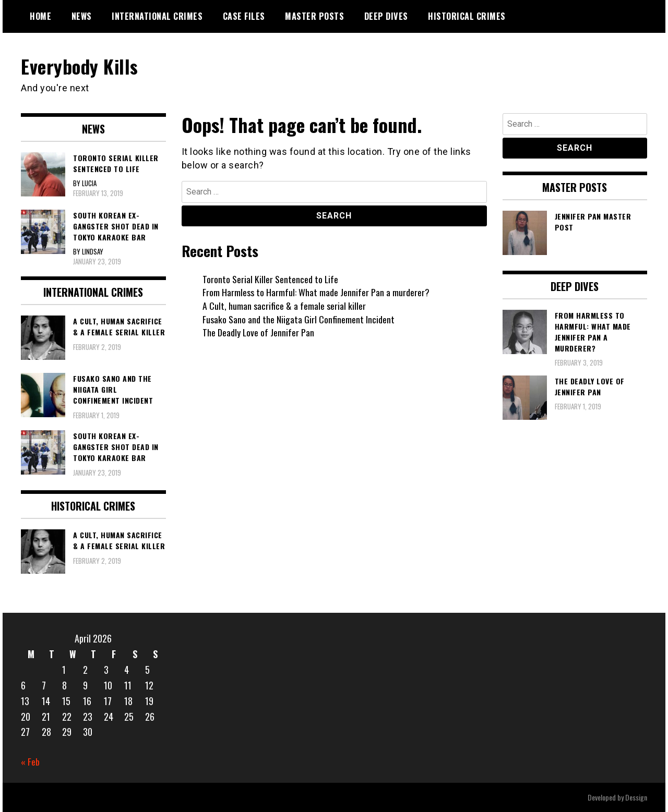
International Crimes (157, 16)
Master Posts (314, 16)
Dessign (636, 797)
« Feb (30, 761)
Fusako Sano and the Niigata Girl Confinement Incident (299, 319)
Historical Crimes (467, 16)
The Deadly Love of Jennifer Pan (259, 332)
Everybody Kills (81, 66)
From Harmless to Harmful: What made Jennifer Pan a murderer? (316, 292)
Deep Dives (386, 16)
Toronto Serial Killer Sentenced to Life (271, 278)
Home (40, 16)
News (82, 16)
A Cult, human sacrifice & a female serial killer (284, 306)
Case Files (244, 16)
